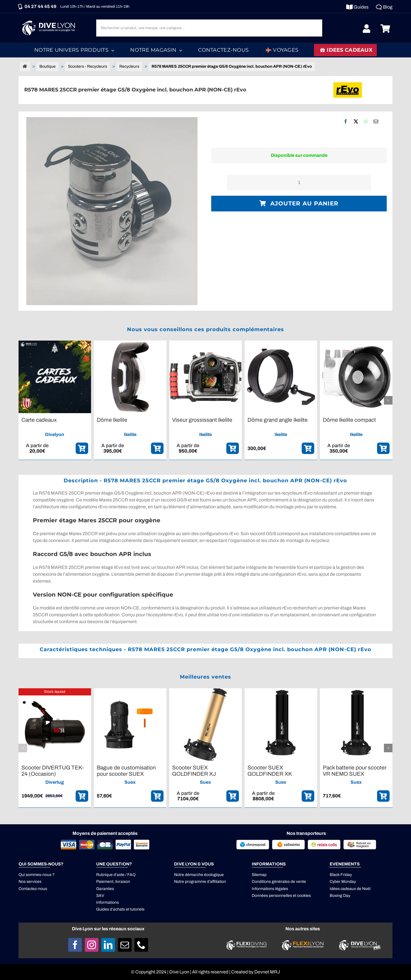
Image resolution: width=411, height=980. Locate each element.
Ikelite (130, 434)
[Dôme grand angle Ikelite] (281, 343)
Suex (130, 782)
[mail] (125, 945)
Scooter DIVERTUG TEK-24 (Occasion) (53, 771)
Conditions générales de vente (279, 882)
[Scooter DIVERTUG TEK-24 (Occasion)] (55, 691)
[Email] (376, 121)
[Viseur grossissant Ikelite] (205, 343)
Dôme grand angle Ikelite (278, 420)
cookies (304, 896)
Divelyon (55, 434)
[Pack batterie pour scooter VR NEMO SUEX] (356, 691)
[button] (23, 400)
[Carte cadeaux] (55, 343)
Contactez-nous (33, 889)
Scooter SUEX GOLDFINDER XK (270, 771)
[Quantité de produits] (299, 182)
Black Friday (341, 875)
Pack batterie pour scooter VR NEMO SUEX (355, 771)
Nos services (30, 882)
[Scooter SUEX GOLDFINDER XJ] (205, 691)
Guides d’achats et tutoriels (120, 909)
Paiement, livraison (113, 882)
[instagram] (92, 945)
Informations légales (270, 889)
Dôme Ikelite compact (349, 420)
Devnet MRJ (267, 972)
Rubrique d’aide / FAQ (116, 875)
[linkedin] (108, 945)
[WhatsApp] (366, 121)
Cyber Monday (343, 882)
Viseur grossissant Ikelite (202, 420)
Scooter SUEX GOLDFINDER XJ (194, 771)
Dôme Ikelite (112, 420)
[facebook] (75, 945)
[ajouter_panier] (82, 448)
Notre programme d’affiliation (200, 882)
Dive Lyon (179, 972)
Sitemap (259, 875)
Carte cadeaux (39, 420)
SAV (100, 896)
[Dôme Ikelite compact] (356, 343)
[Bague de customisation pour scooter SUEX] (130, 691)
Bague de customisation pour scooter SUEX (126, 771)
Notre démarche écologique (199, 875)
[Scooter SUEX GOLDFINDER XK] (281, 691)
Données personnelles (272, 896)
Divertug (55, 782)
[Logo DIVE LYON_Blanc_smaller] (50, 20)
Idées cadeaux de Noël (350, 889)
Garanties (105, 889)
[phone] (141, 945)
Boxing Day (340, 896)
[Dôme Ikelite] (130, 343)
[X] (356, 121)
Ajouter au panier (299, 203)
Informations (107, 902)
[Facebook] (346, 121)
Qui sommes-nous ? (37, 875)
